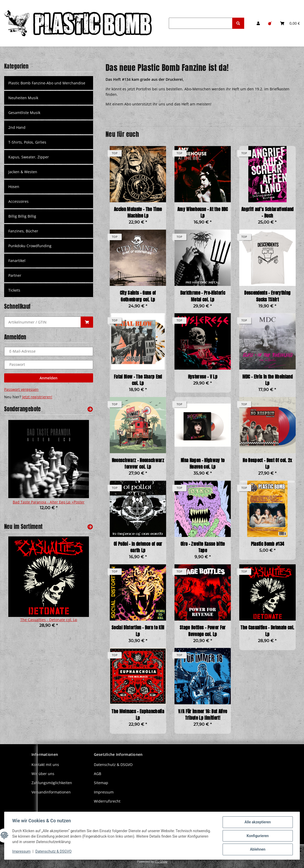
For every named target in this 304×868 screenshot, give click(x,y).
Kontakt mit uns (45, 765)
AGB (98, 774)
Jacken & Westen (23, 172)
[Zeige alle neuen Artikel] (90, 527)
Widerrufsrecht (107, 801)
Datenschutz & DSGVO (113, 765)
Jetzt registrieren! (37, 397)
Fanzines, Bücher (23, 231)
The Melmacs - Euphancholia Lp (138, 715)
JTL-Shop (161, 861)
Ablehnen (257, 850)
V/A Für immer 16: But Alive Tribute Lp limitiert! (203, 715)
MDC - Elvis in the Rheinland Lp (267, 380)
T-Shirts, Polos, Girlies (27, 142)
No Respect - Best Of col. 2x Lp (267, 464)
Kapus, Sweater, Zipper (29, 157)
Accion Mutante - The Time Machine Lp (138, 213)
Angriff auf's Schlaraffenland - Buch (267, 213)
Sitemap (101, 783)
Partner (15, 275)
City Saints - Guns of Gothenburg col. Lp (138, 296)
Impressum (104, 792)
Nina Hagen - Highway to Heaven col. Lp (203, 464)
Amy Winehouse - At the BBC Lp (203, 213)
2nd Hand (17, 127)
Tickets (14, 290)
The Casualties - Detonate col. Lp (267, 631)
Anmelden (48, 378)
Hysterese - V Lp (203, 377)
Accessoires (18, 201)
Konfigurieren (257, 836)
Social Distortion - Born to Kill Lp (138, 631)
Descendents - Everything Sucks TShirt (267, 296)
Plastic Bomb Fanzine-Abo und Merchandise (47, 83)
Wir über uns (43, 774)
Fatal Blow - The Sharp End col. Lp (138, 380)
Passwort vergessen (21, 389)
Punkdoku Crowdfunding (30, 246)
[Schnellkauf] (43, 322)
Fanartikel (17, 261)
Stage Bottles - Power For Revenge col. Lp (203, 631)
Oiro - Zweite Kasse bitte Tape (203, 547)
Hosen (14, 187)
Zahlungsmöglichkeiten (52, 783)
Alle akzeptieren (257, 823)
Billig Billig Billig (22, 216)
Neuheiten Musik (23, 98)
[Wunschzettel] (270, 23)
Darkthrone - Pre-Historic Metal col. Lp (203, 296)
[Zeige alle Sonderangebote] (90, 409)
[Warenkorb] (290, 23)
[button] (258, 23)
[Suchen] (201, 23)
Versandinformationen (51, 792)
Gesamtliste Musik (24, 113)
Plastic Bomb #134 (268, 544)
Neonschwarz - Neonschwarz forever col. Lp (138, 464)
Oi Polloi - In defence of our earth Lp (138, 547)
